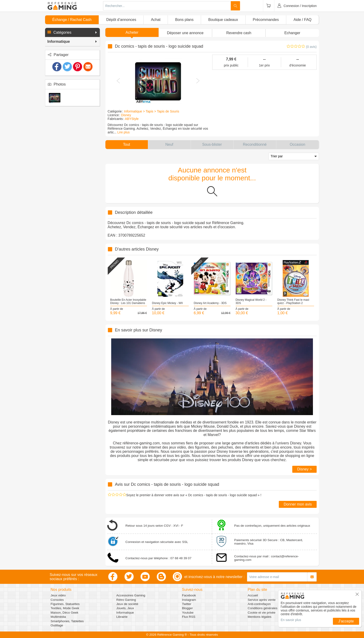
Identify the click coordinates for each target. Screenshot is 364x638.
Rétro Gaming (126, 600)
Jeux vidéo (58, 595)
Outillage (57, 625)
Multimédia (58, 617)
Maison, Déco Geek (64, 613)
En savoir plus (291, 620)
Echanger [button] (292, 33)
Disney (126, 115)
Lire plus (124, 132)
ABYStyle (132, 119)
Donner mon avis (298, 504)
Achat (156, 20)
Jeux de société (127, 604)
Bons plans (184, 20)
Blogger (187, 608)
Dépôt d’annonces (121, 20)
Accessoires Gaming (131, 595)
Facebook (189, 595)
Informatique (125, 613)
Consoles (57, 600)
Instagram (189, 600)
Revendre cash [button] (239, 33)
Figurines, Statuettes (65, 604)
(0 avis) (311, 47)
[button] (72, 33)
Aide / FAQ (302, 20)
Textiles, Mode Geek (65, 608)
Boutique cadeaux (223, 20)
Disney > (304, 469)
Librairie (122, 617)
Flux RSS (189, 617)
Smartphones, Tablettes (67, 621)
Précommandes (266, 20)
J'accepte (346, 621)
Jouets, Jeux (125, 608)
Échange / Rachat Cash (72, 20)
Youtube (188, 613)
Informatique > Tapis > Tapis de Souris (152, 111)
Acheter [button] (132, 32)
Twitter (187, 604)
